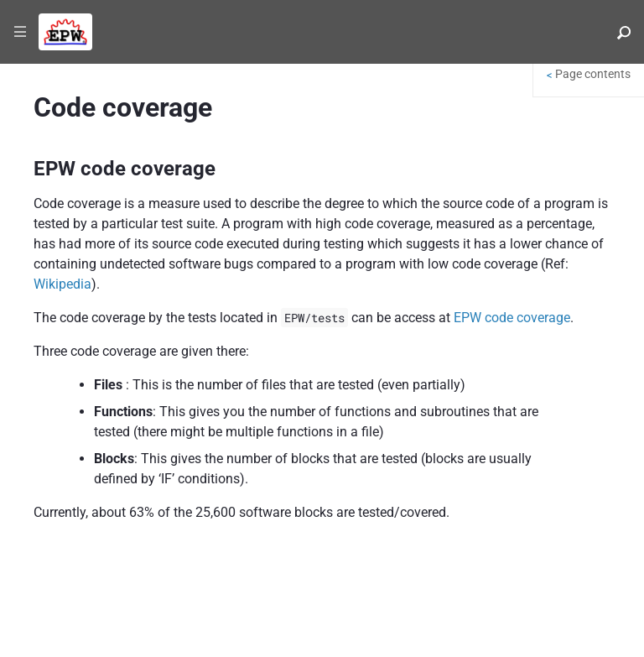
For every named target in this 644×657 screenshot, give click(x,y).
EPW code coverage (512, 318)
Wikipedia (62, 284)
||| (21, 32)
